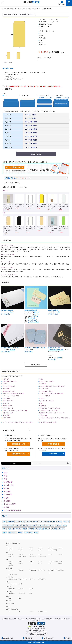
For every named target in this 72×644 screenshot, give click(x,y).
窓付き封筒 (6, 389)
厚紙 (24, 525)
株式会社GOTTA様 (54, 348)
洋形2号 (40, 561)
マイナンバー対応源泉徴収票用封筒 (13, 394)
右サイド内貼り (6, 314)
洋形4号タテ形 (32, 557)
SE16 (20, 598)
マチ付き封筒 (7, 398)
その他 (20, 584)
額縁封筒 (11, 565)
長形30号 (61, 555)
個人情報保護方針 (49, 638)
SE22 (10, 598)
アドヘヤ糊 (59, 95)
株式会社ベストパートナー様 (10, 348)
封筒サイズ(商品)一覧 (13, 543)
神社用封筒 (6, 403)
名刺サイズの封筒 (8, 401)
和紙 (4, 529)
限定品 (20, 532)
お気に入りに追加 (36, 154)
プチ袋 (30, 593)
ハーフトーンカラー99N (47, 521)
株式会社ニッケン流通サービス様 (35, 348)
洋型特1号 (31, 561)
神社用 (6, 488)
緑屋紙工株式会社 (40, 635)
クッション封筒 (10, 504)
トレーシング (50, 525)
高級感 (5, 532)
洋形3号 (60, 561)
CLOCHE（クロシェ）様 (8, 275)
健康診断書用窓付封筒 (46, 391)
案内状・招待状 (7, 406)
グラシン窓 (40, 525)
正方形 (6, 498)
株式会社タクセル (8, 638)
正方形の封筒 (7, 418)
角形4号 (11, 550)
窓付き (25, 529)
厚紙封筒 (7, 501)
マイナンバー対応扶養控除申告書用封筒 (51, 394)
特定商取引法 (28, 638)
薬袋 (41, 403)
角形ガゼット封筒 (8, 413)
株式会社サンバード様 (8, 254)
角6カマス (61, 563)
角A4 (12, 312)
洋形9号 (50, 563)
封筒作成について (19, 454)
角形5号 (21, 550)
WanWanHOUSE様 (7, 267)
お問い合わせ (53, 454)
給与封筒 (31, 529)
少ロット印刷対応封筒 (12, 609)
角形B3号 (31, 589)
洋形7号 (40, 563)
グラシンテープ (44, 95)
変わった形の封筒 (8, 408)
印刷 (4, 86)
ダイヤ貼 (59, 521)
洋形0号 (11, 561)
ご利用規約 (68, 638)
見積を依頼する (54, 444)
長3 (20, 611)
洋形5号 (21, 563)
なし (7, 95)
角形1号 (21, 548)
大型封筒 (42, 398)
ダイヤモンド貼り (33, 322)
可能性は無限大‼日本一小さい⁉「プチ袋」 (52, 413)
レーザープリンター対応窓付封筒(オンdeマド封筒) (18, 422)
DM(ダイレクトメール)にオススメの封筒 (15, 410)
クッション (18, 525)
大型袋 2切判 (12, 589)
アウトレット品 (8, 525)
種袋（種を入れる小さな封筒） (49, 422)
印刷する (9, 89)
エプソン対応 (42, 570)
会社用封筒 (6, 379)
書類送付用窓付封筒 (9, 391)
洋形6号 (36, 316)
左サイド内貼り (6, 352)
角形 (6, 473)
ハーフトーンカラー (32, 521)
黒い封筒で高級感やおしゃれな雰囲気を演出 (53, 386)
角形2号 (36, 314)
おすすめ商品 (28, 532)
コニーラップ (20, 521)
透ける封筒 (6, 415)
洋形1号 (21, 561)
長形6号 (50, 555)
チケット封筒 (31, 525)
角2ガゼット (32, 579)
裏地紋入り (46, 529)
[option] (19, 34)
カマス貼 (66, 521)
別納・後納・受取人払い (10, 381)
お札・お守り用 (13, 584)
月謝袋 (41, 379)
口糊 (4, 93)
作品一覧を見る (36, 364)
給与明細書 (8, 482)
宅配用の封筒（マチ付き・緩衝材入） (51, 408)
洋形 (6, 479)
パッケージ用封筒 (45, 396)
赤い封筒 (54, 529)
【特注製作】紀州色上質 (56, 350)
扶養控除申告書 (13, 574)
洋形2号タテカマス (53, 561)
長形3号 (5, 191)
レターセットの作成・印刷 (11, 396)
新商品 (36, 532)
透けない (62, 529)
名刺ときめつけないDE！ (47, 401)
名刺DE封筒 (22, 593)
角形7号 (40, 550)
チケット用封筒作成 (9, 386)
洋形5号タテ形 (42, 557)
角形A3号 (21, 589)
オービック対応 (33, 570)
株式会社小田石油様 (7, 310)
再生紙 (65, 525)
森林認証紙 (10, 521)
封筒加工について (19, 444)
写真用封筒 (43, 406)
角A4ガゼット (42, 579)
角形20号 (41, 548)
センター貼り (29, 352)
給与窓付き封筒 (44, 389)
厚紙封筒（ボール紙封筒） (47, 381)
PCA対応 (11, 570)
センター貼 (31, 318)
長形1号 (11, 555)
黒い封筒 (39, 529)
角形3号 (60, 548)
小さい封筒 (8, 495)
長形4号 (40, 555)
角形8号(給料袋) (53, 550)
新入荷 (6, 507)
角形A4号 (51, 548)
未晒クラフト (17, 529)
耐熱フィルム (13, 532)
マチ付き (58, 525)
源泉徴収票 (61, 570)
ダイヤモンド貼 (53, 314)
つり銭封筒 (43, 384)
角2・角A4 (31, 611)
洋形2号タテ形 (22, 557)
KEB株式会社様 (53, 310)
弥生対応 (21, 570)
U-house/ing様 (6, 262)
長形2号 (21, 555)
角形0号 (11, 548)
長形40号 (11, 557)
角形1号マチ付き (13, 579)
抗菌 (4, 521)
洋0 (59, 312)
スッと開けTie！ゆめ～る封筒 (48, 410)
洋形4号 (11, 563)
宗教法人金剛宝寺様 (31, 310)
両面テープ (26, 95)
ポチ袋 (5, 384)
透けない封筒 (43, 415)
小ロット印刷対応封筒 (12, 510)
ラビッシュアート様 (7, 245)
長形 (4, 213)
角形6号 (31, 550)
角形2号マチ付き (23, 579)
